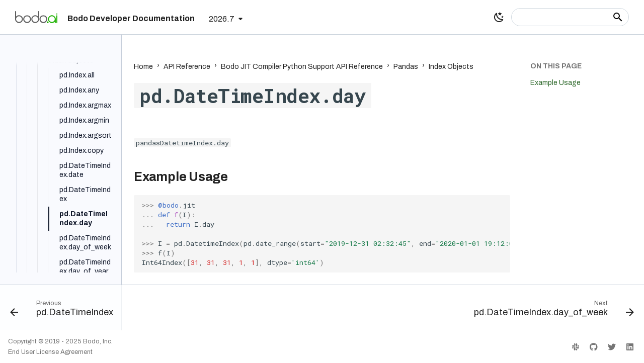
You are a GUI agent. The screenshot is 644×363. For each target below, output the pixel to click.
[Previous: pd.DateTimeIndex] (64, 311)
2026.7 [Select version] (222, 19)
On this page (556, 66)
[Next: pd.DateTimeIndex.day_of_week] (551, 311)
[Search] (570, 17)
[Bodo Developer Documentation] (36, 17)
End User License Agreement (50, 352)
